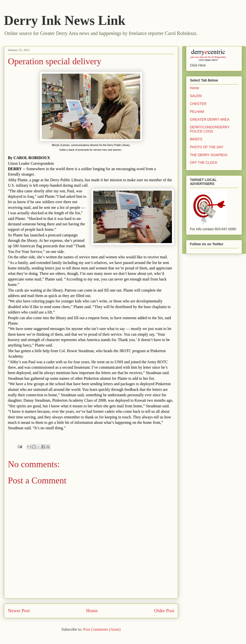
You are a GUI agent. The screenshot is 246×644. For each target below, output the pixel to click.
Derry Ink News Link (65, 20)
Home (92, 611)
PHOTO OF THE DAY (207, 147)
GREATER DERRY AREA (210, 119)
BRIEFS (196, 139)
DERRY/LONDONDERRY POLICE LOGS (210, 129)
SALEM (196, 96)
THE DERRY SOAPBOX (209, 155)
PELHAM (197, 112)
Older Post (164, 611)
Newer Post (19, 611)
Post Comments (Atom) (102, 629)
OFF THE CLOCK (204, 163)
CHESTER (198, 104)
